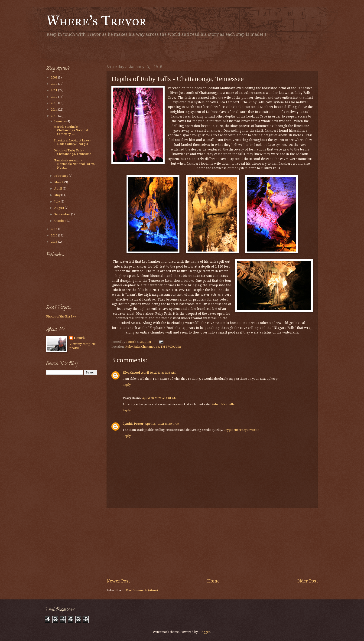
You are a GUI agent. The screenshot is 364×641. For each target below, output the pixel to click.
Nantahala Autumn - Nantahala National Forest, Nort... (74, 164)
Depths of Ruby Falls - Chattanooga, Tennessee (72, 152)
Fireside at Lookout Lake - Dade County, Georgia (72, 142)
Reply (127, 385)
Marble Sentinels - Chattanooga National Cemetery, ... (71, 130)
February (62, 176)
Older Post (307, 581)
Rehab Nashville (223, 404)
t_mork (79, 338)
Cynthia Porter (133, 424)
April (58, 188)
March (59, 182)
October (61, 221)
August (60, 208)
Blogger (204, 632)
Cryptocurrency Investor (241, 430)
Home (213, 581)
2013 (54, 103)
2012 (54, 97)
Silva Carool (131, 373)
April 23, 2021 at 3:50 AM (162, 424)
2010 (54, 84)
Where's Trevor (96, 21)
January (60, 121)
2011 (54, 90)
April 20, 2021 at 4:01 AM (159, 398)
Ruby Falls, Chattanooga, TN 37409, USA (153, 347)
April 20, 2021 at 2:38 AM (158, 373)
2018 (54, 242)
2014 (54, 110)
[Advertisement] (101, 50)
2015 (54, 116)
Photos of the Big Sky (61, 316)
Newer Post (118, 581)
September (63, 214)
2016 (54, 229)
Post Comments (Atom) (142, 590)
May (58, 195)
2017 (54, 235)
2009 (54, 77)
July (57, 201)
